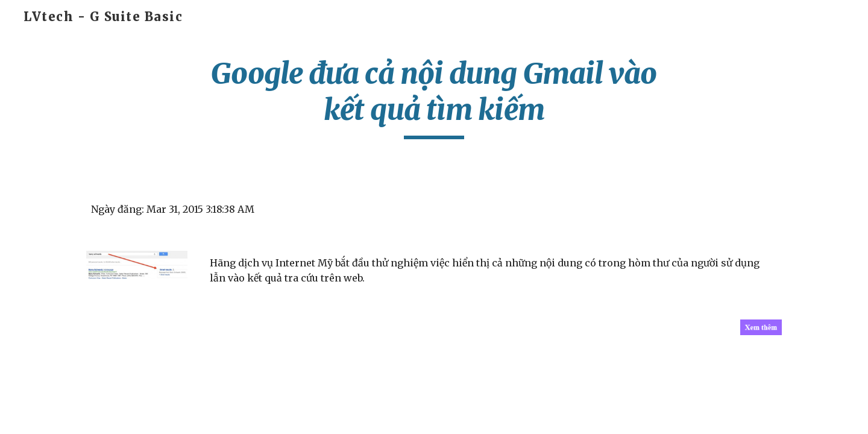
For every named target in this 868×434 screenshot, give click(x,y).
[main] (434, 97)
